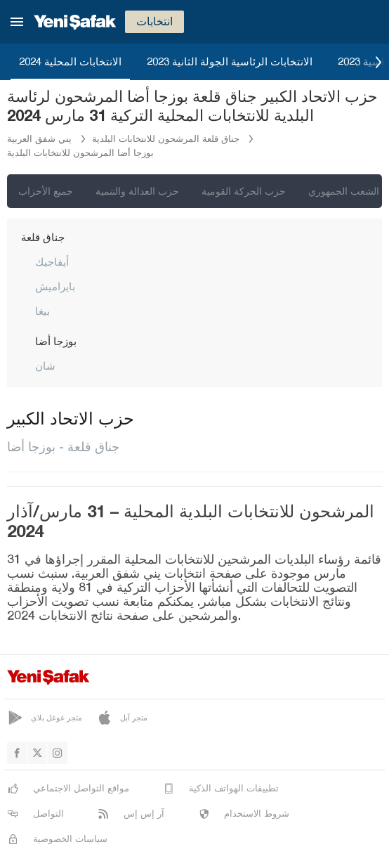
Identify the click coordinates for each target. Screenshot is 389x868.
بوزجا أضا (56, 341)
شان (45, 365)
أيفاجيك (52, 261)
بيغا (42, 311)
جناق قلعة (43, 237)
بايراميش (55, 286)
